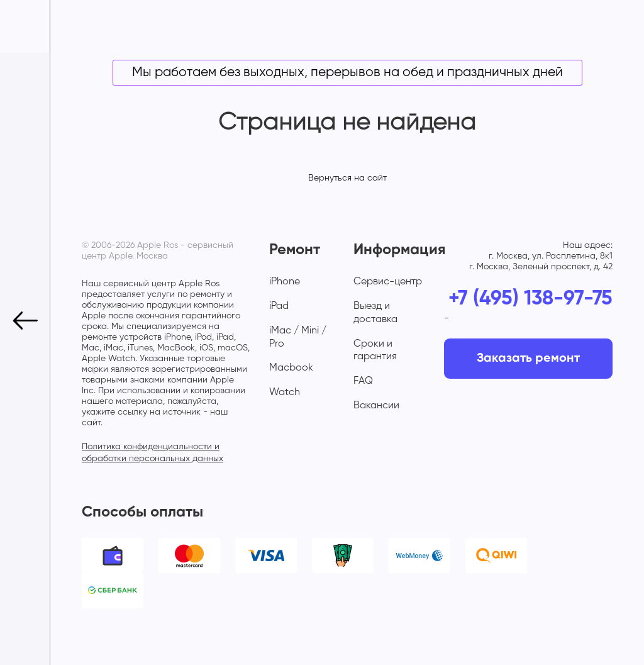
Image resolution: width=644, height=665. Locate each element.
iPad (279, 306)
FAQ (363, 381)
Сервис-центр (388, 282)
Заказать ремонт (528, 359)
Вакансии (376, 406)
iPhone (285, 282)
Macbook (291, 368)
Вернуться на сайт (347, 178)
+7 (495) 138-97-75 (530, 299)
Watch (285, 393)
